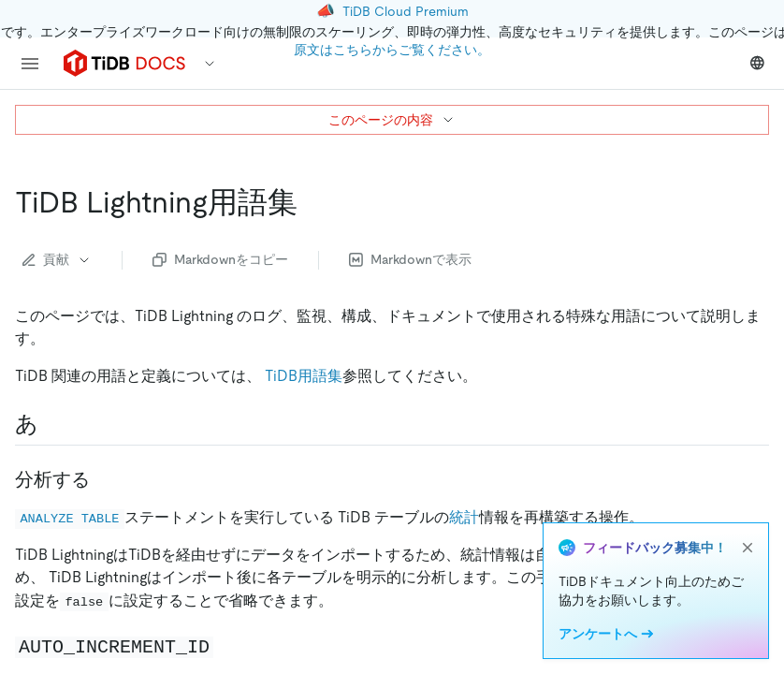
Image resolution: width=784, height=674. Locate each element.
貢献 (57, 259)
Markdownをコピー (220, 259)
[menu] (30, 64)
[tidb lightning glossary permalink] (312, 202)
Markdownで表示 (410, 259)
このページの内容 (392, 120)
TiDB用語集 (304, 376)
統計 (464, 517)
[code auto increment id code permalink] (228, 646)
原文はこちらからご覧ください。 (392, 50)
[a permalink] (53, 424)
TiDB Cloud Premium (406, 11)
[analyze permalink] (105, 479)
